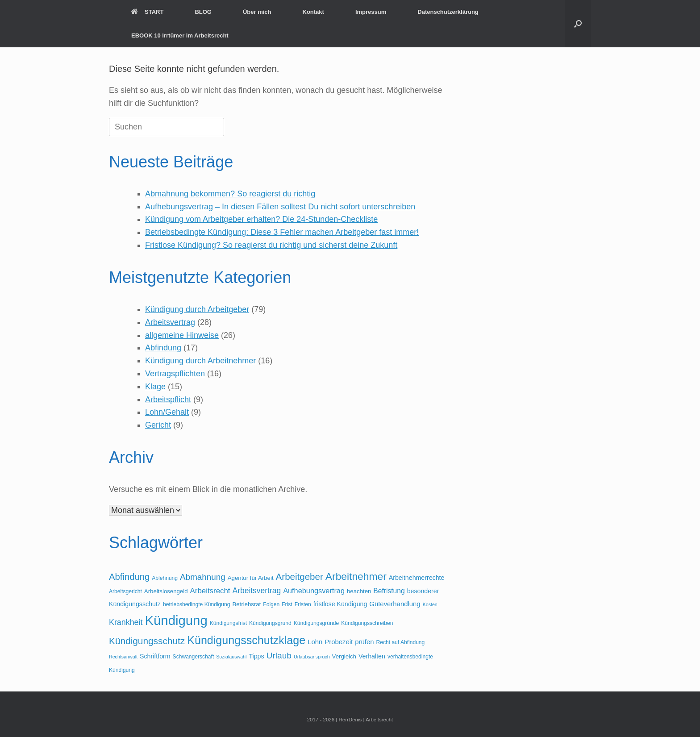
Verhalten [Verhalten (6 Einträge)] (372, 656)
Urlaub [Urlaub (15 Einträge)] (279, 656)
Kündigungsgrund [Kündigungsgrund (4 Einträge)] (270, 623)
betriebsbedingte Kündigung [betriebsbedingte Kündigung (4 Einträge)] (196, 604)
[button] (578, 24)
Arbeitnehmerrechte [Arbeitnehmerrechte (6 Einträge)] (417, 578)
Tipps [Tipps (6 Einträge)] (256, 656)
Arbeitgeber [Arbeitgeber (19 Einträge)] (300, 577)
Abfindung (163, 348)
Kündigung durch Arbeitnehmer (200, 361)
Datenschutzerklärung (448, 12)
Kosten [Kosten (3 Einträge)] (430, 604)
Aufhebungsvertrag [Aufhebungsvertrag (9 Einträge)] (314, 591)
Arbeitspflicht (168, 400)
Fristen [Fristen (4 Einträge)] (303, 604)
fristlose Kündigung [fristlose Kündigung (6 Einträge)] (340, 604)
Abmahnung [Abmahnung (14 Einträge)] (203, 577)
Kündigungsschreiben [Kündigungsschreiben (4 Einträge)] (367, 623)
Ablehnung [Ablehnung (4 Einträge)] (165, 578)
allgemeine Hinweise (182, 335)
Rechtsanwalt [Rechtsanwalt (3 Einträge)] (123, 657)
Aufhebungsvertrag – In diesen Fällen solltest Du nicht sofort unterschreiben (280, 207)
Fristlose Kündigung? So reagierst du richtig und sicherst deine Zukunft (271, 245)
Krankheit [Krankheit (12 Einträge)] (126, 622)
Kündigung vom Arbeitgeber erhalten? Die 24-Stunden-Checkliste (261, 219)
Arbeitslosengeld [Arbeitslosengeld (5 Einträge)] (166, 591)
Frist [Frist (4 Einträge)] (287, 604)
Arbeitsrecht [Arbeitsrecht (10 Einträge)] (210, 591)
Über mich (257, 12)
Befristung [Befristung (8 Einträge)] (389, 591)
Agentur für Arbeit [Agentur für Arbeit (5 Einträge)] (251, 578)
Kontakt (313, 12)
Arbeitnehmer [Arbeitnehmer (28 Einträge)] (356, 576)
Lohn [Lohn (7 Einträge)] (315, 642)
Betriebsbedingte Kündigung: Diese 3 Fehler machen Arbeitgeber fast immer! (282, 232)
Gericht (158, 425)
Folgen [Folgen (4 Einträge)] (271, 604)
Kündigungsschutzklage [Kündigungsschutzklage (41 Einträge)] (246, 640)
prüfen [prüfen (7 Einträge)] (364, 642)
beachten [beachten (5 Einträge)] (359, 591)
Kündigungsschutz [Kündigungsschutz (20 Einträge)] (147, 641)
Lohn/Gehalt (167, 412)
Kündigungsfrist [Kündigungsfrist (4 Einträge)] (228, 623)
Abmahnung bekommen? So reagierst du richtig (230, 194)
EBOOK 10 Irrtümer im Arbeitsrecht (180, 35)
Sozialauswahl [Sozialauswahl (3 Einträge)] (231, 657)
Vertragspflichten (175, 374)
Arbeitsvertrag (170, 322)
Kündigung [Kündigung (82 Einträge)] (176, 620)
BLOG (203, 12)
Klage (155, 387)
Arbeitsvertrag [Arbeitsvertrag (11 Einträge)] (257, 591)
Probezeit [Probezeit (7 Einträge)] (339, 642)
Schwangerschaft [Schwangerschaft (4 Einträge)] (194, 657)
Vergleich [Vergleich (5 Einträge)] (344, 656)
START (147, 12)
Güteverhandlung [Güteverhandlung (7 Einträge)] (395, 604)
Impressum (371, 12)
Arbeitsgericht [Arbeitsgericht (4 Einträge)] (125, 591)
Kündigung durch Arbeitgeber (197, 309)
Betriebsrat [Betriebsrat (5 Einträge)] (246, 604)
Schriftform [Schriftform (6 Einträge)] (155, 656)
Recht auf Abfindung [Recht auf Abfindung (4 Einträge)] (401, 642)
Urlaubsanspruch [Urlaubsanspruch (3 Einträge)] (312, 657)
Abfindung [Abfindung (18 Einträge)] (129, 577)
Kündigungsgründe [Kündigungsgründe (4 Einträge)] (316, 623)
